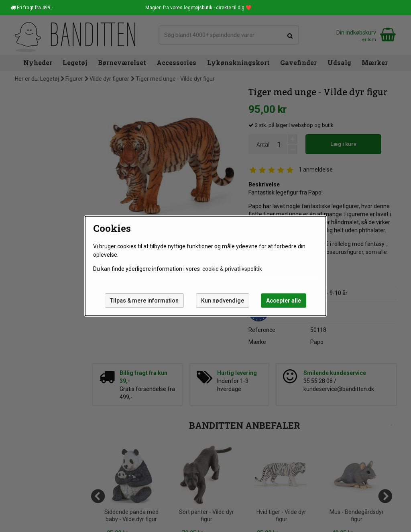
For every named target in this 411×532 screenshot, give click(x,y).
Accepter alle (284, 301)
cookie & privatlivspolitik (232, 269)
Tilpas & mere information (144, 301)
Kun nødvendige (223, 301)
